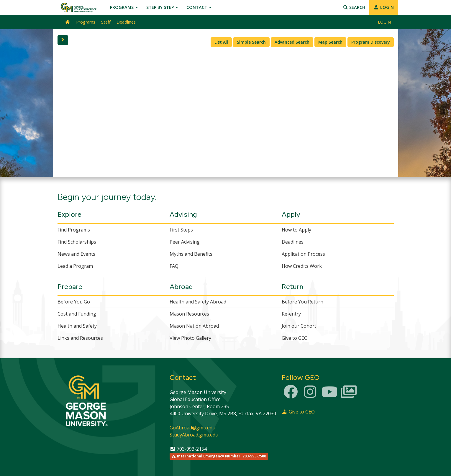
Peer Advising (185, 242)
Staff (106, 22)
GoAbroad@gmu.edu (192, 428)
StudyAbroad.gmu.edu (194, 435)
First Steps (181, 230)
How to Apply (296, 230)
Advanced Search (292, 42)
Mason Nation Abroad (194, 326)
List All (221, 42)
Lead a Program (75, 266)
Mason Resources (189, 314)
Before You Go (74, 302)
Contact (199, 7)
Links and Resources (80, 338)
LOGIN (384, 7)
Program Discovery (371, 42)
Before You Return (302, 302)
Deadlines (126, 22)
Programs (124, 7)
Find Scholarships (77, 242)
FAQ (174, 266)
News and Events (76, 254)
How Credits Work (302, 266)
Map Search (330, 42)
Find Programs (74, 230)
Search (354, 7)
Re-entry (291, 314)
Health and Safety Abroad (198, 302)
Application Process (303, 254)
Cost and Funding (77, 314)
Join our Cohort (299, 326)
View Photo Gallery (190, 338)
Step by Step (162, 7)
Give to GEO (295, 338)
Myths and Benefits (191, 254)
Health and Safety (77, 326)
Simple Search (251, 42)
